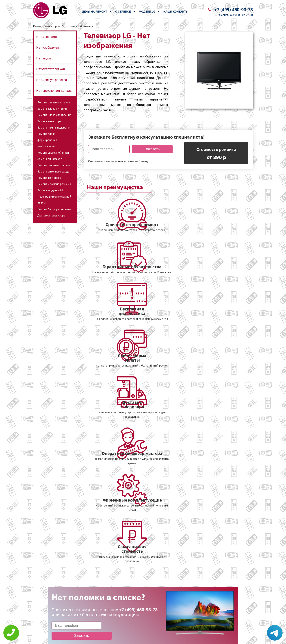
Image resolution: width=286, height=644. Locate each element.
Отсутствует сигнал (51, 69)
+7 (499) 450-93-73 (234, 10)
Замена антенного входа (53, 172)
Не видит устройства (52, 80)
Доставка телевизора (51, 216)
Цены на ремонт (94, 12)
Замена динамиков (50, 159)
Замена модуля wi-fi (50, 190)
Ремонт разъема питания (54, 103)
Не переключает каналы (54, 91)
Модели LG (147, 12)
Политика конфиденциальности (112, 638)
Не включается (47, 37)
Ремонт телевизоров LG (48, 26)
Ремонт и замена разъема (54, 184)
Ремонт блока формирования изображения (47, 140)
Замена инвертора (49, 121)
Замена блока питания (52, 109)
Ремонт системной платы (54, 153)
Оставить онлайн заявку (157, 627)
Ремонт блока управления (54, 115)
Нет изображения (49, 48)
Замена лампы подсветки (54, 128)
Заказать (151, 149)
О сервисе (123, 12)
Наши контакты (176, 12)
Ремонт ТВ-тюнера (49, 178)
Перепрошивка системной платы (54, 200)
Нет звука (44, 58)
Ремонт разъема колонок (54, 165)
